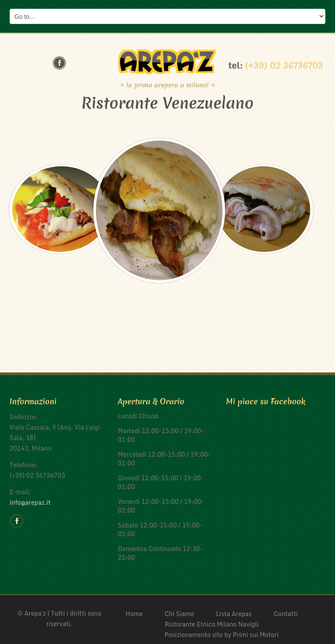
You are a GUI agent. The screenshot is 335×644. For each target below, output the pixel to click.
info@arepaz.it (30, 502)
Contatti (286, 614)
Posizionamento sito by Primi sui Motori (222, 635)
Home (134, 614)
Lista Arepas (234, 614)
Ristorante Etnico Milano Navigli (212, 624)
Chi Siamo (179, 614)
